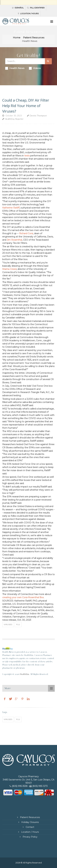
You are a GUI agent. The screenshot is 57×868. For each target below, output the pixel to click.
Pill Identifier (36, 8)
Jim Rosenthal (14, 240)
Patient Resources (34, 38)
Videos (35, 68)
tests (27, 156)
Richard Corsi (26, 233)
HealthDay (25, 674)
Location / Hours (28, 13)
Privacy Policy (30, 837)
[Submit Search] (48, 61)
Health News (15, 68)
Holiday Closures (30, 822)
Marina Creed (9, 269)
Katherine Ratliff (11, 208)
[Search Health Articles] (25, 61)
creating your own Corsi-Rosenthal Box (23, 597)
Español (18, 8)
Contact (30, 827)
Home (17, 38)
